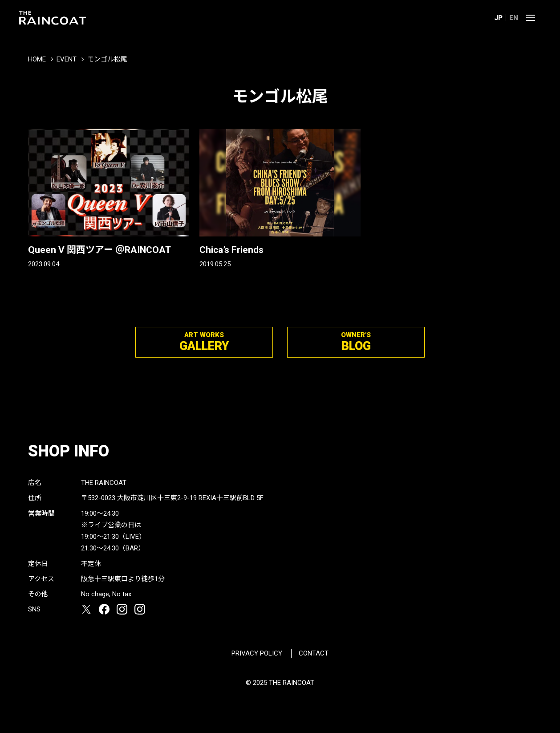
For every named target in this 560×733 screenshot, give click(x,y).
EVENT (67, 59)
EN (514, 18)
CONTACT (314, 653)
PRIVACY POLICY (257, 653)
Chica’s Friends (231, 250)
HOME (37, 59)
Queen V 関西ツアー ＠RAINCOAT (99, 250)
